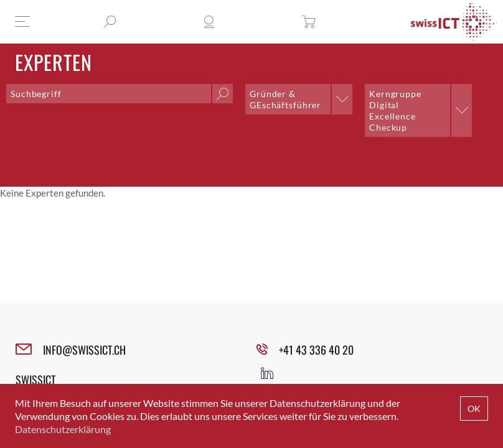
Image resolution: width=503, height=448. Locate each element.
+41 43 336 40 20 (316, 350)
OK (474, 408)
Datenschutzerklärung (63, 429)
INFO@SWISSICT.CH (84, 350)
